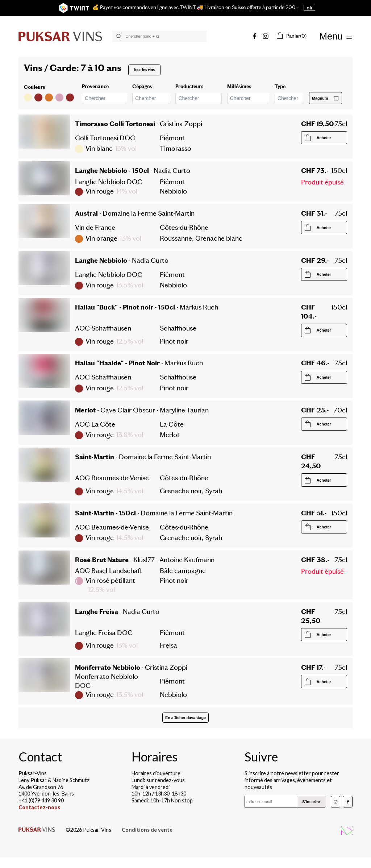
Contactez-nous (39, 807)
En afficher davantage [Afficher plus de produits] (185, 718)
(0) (291, 36)
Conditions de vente (147, 830)
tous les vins (144, 70)
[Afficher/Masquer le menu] (336, 36)
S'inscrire (311, 802)
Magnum (326, 98)
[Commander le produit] (324, 138)
